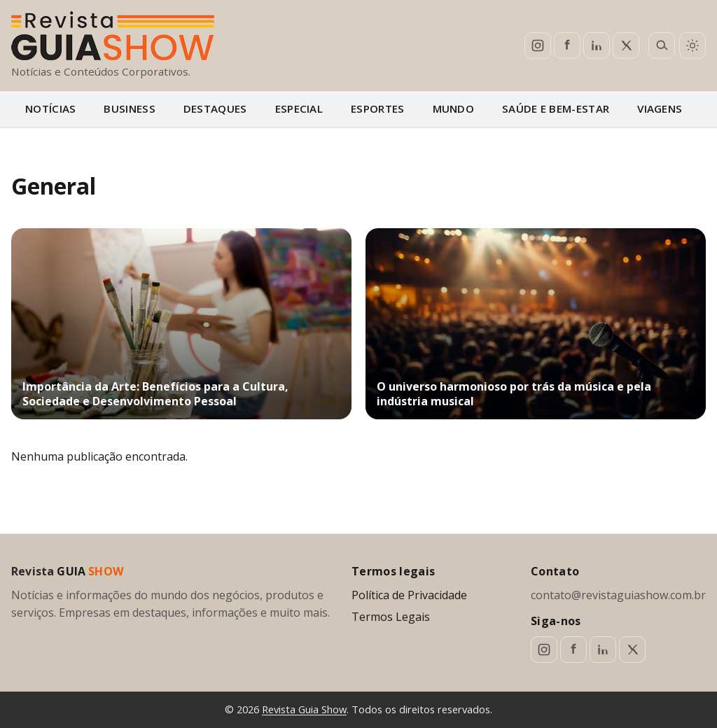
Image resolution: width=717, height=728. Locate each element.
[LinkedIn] (597, 45)
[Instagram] (538, 45)
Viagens (660, 108)
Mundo (454, 108)
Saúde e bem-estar (556, 108)
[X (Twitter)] (626, 45)
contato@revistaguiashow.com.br (618, 595)
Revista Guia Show (304, 709)
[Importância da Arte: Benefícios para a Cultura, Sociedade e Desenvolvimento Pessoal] (181, 324)
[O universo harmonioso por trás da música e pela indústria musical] (536, 324)
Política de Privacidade (409, 595)
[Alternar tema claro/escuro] (692, 45)
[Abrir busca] (662, 45)
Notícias (50, 108)
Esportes (377, 108)
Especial (299, 108)
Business (129, 108)
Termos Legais (391, 617)
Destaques (215, 108)
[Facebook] (567, 45)
